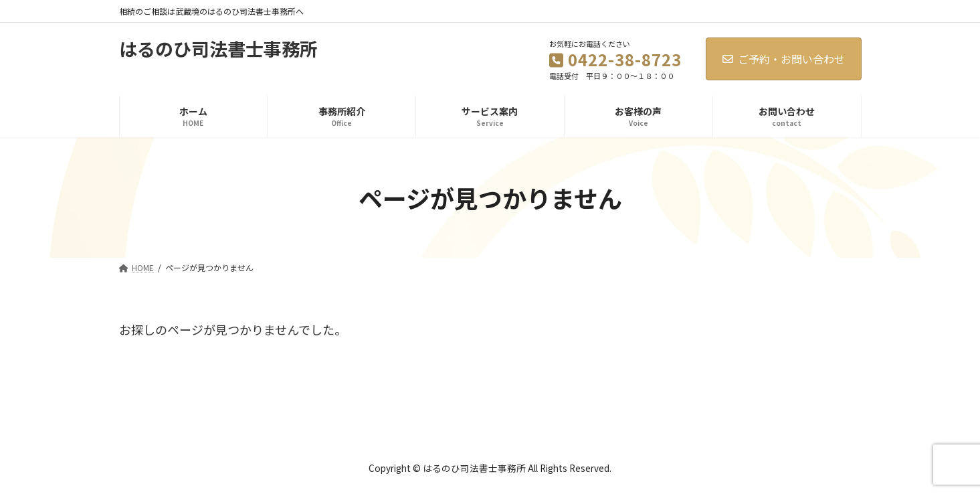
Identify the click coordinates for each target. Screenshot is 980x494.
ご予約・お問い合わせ (784, 59)
